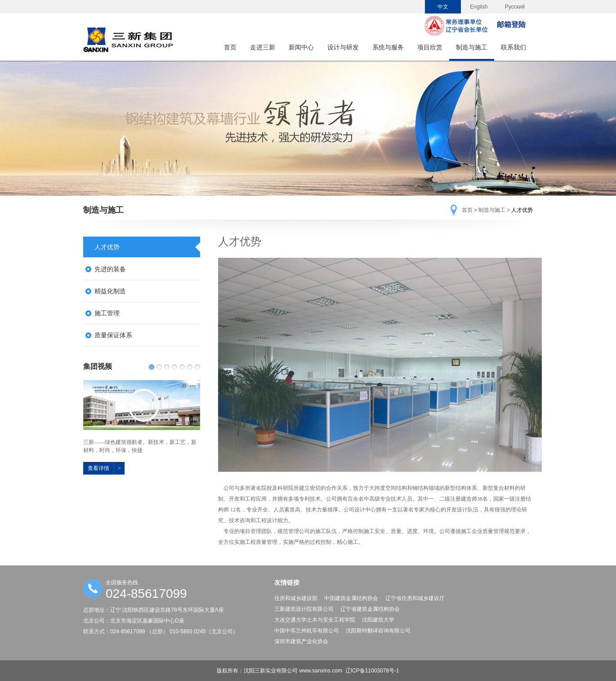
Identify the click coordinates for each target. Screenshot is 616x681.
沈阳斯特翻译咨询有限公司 (378, 631)
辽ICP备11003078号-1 (372, 671)
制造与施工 (472, 47)
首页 (230, 47)
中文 (443, 7)
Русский (515, 7)
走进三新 (263, 47)
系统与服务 (388, 47)
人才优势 (107, 247)
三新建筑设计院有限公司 (304, 609)
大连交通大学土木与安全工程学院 (315, 620)
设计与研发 (343, 47)
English (479, 7)
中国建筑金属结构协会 (351, 598)
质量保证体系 (113, 335)
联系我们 (513, 47)
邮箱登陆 (511, 25)
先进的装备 (110, 269)
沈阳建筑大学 (378, 620)
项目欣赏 (430, 47)
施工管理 (107, 313)
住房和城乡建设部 (296, 598)
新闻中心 (301, 47)
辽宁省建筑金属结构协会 (370, 609)
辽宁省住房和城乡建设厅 (415, 598)
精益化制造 (110, 291)
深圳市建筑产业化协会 (301, 641)
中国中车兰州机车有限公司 (307, 631)
